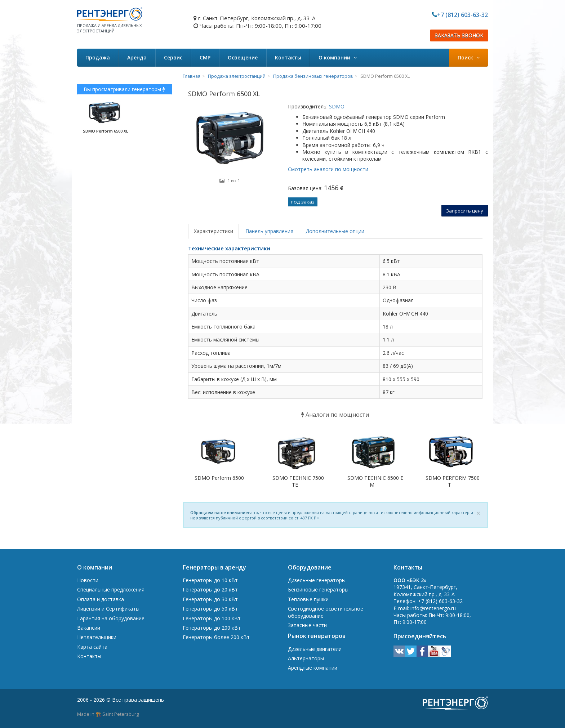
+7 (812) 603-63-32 (462, 15)
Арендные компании (313, 668)
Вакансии (89, 628)
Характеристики (213, 231)
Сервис (173, 57)
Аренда (137, 57)
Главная (192, 76)
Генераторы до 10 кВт (210, 580)
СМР (205, 57)
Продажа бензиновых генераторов (313, 76)
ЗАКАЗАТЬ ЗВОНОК (459, 35)
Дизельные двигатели (315, 649)
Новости (88, 580)
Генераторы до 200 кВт (212, 628)
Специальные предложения (111, 589)
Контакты (288, 57)
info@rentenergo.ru (433, 608)
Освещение (243, 57)
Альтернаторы (306, 658)
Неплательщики (97, 637)
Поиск (469, 57)
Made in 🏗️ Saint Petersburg (108, 714)
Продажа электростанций (237, 76)
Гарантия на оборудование (111, 618)
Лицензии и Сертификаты (108, 609)
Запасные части (307, 625)
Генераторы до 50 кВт (210, 609)
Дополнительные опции (335, 231)
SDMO (336, 106)
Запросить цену (465, 211)
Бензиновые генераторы (318, 589)
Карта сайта (92, 647)
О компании (338, 57)
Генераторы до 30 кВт (210, 599)
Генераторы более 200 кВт (216, 637)
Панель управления (269, 231)
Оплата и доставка (101, 599)
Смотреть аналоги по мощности (328, 169)
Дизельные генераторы (317, 580)
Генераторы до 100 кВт (212, 618)
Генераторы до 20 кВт (210, 589)
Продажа (98, 57)
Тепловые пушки (308, 599)
